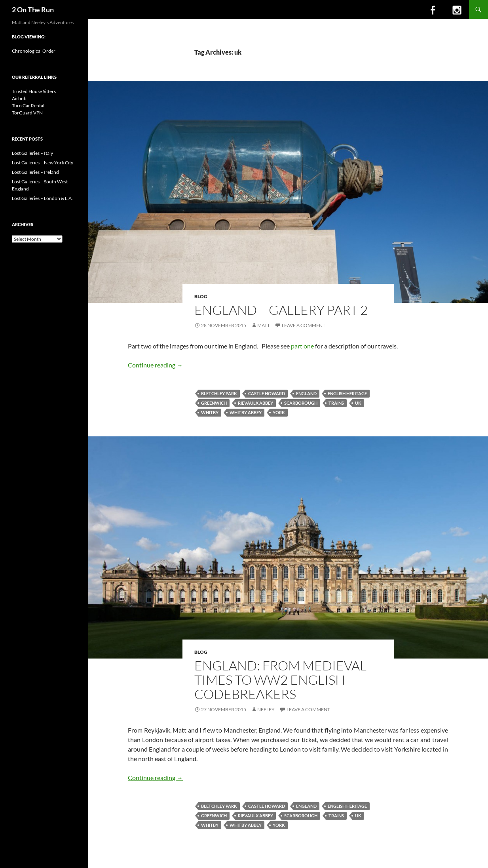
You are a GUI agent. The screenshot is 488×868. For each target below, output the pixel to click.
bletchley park (219, 393)
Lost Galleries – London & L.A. (42, 198)
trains (336, 403)
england (306, 393)
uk (358, 403)
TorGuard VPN (27, 113)
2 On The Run (33, 10)
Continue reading (155, 365)
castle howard (267, 393)
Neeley (266, 709)
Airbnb (19, 98)
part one (302, 346)
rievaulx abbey (255, 403)
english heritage (347, 393)
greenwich (214, 403)
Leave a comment (304, 325)
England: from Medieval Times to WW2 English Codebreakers (280, 680)
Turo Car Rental (28, 106)
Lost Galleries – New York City (43, 163)
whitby (210, 412)
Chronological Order (34, 51)
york (279, 412)
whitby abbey (246, 412)
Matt (264, 325)
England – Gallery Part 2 (281, 310)
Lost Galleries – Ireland (35, 172)
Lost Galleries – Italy (32, 153)
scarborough (301, 403)
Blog (201, 296)
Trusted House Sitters (34, 91)
